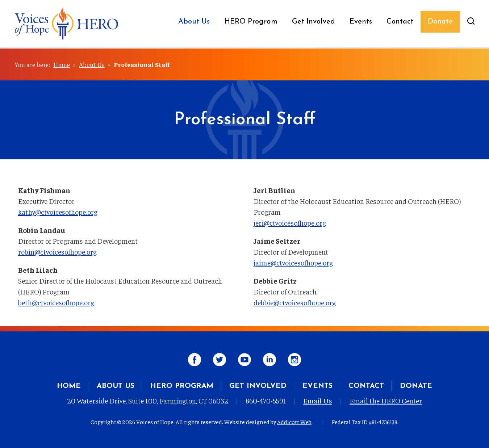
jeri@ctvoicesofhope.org (290, 223)
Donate (440, 22)
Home (62, 64)
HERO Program (251, 22)
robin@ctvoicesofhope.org (57, 252)
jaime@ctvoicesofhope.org (293, 262)
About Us (194, 22)
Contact (400, 22)
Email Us (318, 400)
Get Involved (314, 22)
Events (361, 22)
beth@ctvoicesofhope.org (56, 302)
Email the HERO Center (386, 400)
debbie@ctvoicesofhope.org (295, 302)
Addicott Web (294, 422)
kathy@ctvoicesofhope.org (58, 212)
